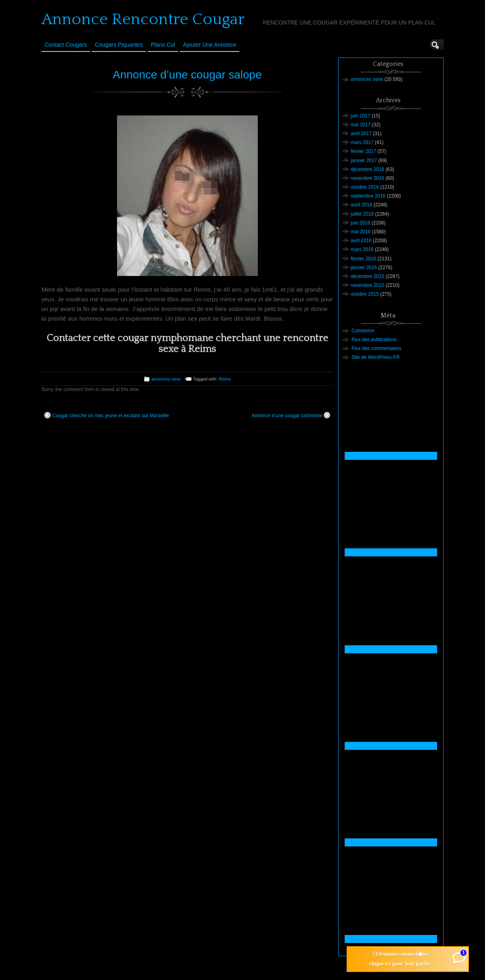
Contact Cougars (66, 45)
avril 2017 (361, 134)
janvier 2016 (364, 268)
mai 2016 (361, 232)
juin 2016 (361, 223)
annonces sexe (166, 379)
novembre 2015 (367, 285)
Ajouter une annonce (210, 45)
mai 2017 (361, 125)
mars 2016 (362, 249)
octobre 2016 (365, 187)
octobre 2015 (365, 294)
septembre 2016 (368, 196)
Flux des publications (374, 340)
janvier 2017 (364, 161)
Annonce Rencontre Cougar (143, 19)
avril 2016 (361, 241)
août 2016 (361, 205)
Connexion (363, 331)
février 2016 (363, 259)
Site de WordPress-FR (376, 357)
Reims (225, 379)
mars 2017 (362, 142)
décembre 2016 (367, 169)
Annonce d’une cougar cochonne (291, 415)
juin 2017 (361, 116)
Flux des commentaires (376, 348)
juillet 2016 (362, 214)
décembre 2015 (367, 276)
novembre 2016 (367, 178)
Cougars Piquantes (119, 45)
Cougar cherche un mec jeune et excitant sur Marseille (107, 415)
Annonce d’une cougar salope (187, 75)
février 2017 (363, 151)
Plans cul (163, 45)
